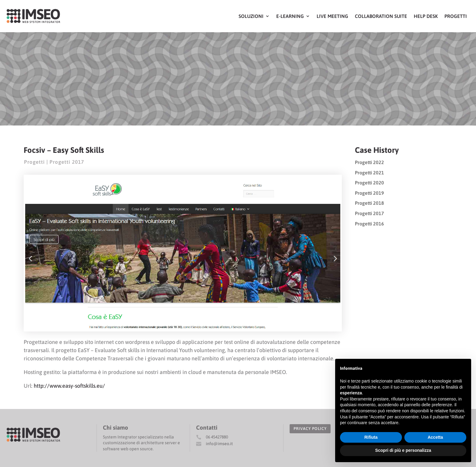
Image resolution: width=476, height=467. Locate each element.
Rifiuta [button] (371, 437)
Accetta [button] (435, 437)
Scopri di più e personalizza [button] (403, 450)
